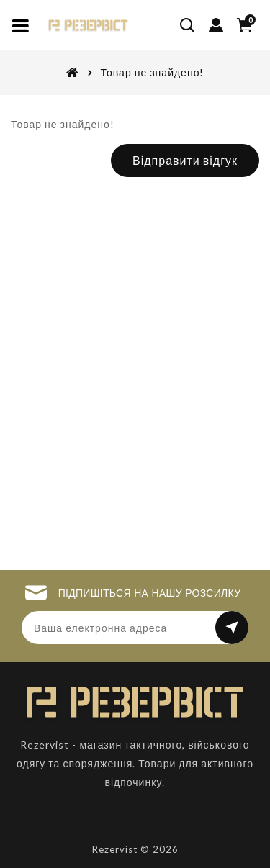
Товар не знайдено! (153, 72)
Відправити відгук (185, 160)
